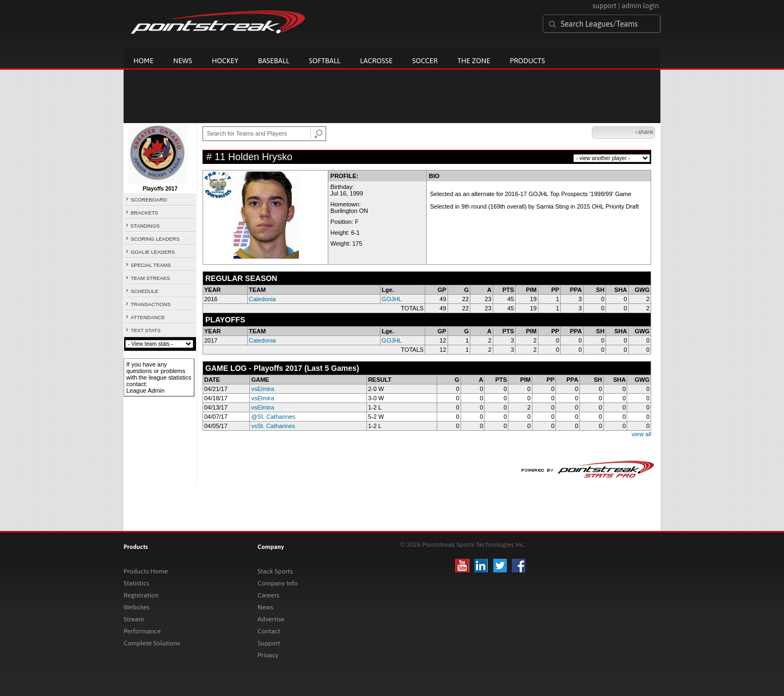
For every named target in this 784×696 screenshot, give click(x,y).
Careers (268, 595)
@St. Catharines (273, 417)
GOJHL (392, 299)
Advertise (271, 619)
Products (527, 61)
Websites (136, 607)
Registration (141, 595)
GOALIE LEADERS (153, 252)
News (183, 61)
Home (143, 61)
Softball (324, 61)
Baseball (274, 61)
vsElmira (262, 389)
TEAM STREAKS (150, 278)
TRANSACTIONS (151, 304)
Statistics (136, 583)
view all (641, 434)
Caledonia (262, 299)
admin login (640, 6)
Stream (134, 619)
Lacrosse (376, 61)
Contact (269, 631)
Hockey (225, 61)
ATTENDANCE (148, 318)
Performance (142, 631)
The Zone (474, 61)
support (604, 6)
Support (269, 643)
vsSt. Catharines (273, 426)
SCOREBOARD (149, 200)
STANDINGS (145, 226)
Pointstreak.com (218, 23)
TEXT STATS (146, 331)
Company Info (278, 583)
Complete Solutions (152, 643)
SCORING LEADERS (155, 239)
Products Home (146, 571)
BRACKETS (144, 213)
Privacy (268, 655)
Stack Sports (275, 571)
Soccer (425, 61)
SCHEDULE (145, 291)
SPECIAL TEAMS (151, 265)
